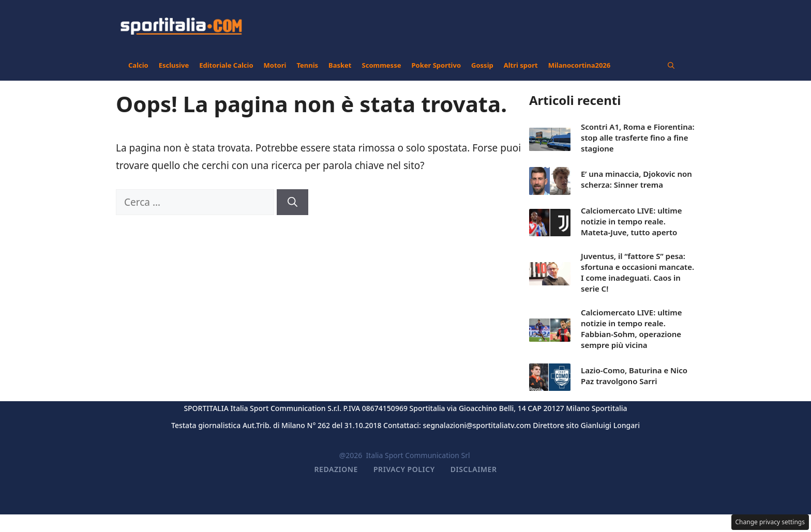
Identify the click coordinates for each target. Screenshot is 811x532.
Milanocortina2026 (580, 65)
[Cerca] (292, 202)
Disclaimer (474, 469)
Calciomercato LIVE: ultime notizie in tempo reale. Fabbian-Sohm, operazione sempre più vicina (632, 329)
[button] (671, 65)
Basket (340, 65)
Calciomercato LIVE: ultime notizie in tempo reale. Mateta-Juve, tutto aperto (632, 221)
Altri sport (521, 65)
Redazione (336, 469)
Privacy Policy (404, 469)
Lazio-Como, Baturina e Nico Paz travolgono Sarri (634, 376)
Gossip (482, 65)
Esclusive (174, 65)
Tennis (307, 65)
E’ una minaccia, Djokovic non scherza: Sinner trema (636, 179)
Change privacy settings (770, 522)
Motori (275, 65)
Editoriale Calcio (226, 65)
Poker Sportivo (436, 65)
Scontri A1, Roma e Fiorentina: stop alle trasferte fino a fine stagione (638, 138)
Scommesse (382, 65)
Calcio (138, 65)
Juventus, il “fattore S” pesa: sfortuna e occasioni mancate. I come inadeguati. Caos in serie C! (637, 272)
